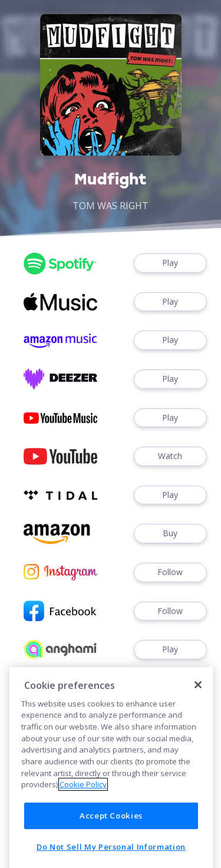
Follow (170, 572)
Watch (170, 456)
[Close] (198, 735)
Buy (170, 534)
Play (170, 263)
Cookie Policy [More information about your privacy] (83, 835)
